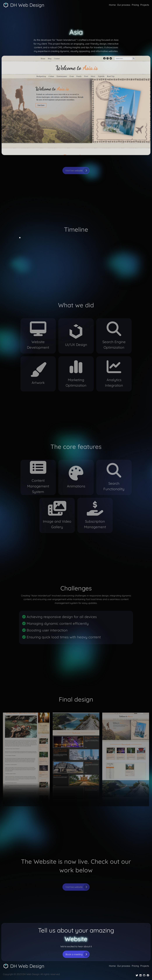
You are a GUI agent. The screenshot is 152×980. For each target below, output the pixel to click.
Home (112, 5)
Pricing (135, 5)
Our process (124, 5)
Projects (145, 5)
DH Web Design (27, 5)
